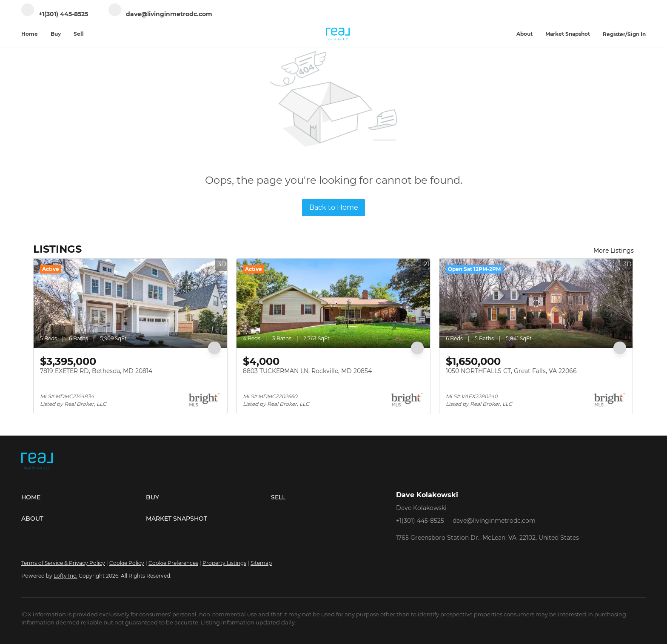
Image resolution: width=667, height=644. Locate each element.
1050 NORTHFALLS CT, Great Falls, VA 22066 (511, 371)
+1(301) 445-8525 (420, 521)
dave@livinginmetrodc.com (494, 521)
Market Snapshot (568, 34)
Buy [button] (56, 34)
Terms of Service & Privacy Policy (63, 563)
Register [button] (614, 34)
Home (30, 34)
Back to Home (334, 207)
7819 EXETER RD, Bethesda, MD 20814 (96, 371)
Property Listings (224, 563)
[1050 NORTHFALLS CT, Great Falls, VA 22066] (536, 303)
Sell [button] (79, 34)
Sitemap (261, 563)
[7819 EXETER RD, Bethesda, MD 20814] (130, 303)
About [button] (524, 34)
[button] (84, 497)
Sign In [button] (637, 34)
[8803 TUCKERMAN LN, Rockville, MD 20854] (333, 303)
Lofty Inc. (66, 576)
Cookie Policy (127, 563)
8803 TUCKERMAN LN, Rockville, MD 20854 (307, 371)
